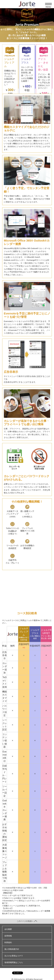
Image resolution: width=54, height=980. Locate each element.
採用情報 (8, 936)
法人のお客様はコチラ (14, 956)
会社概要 (8, 929)
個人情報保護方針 (12, 949)
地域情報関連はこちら (14, 962)
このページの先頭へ (27, 921)
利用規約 (8, 942)
